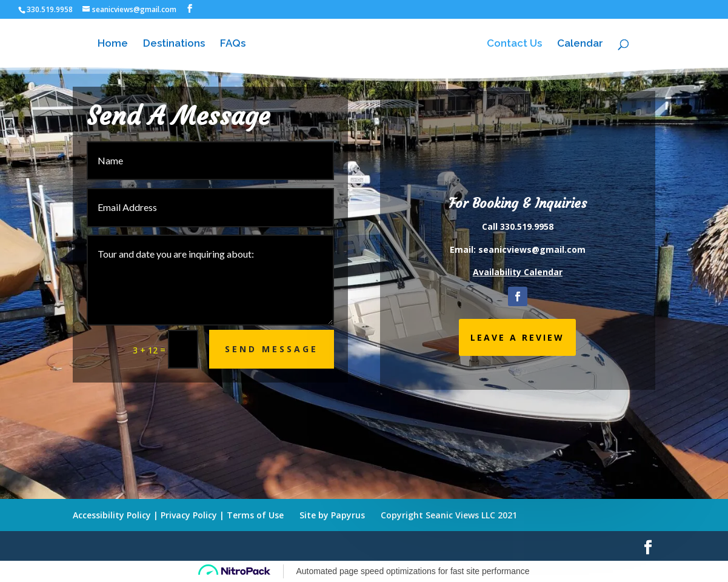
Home (113, 44)
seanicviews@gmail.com (532, 249)
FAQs (233, 44)
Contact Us (514, 44)
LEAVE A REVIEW (517, 337)
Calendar (580, 44)
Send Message (272, 349)
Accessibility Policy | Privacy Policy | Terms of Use (178, 515)
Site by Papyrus (332, 515)
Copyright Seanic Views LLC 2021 (449, 515)
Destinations (174, 44)
